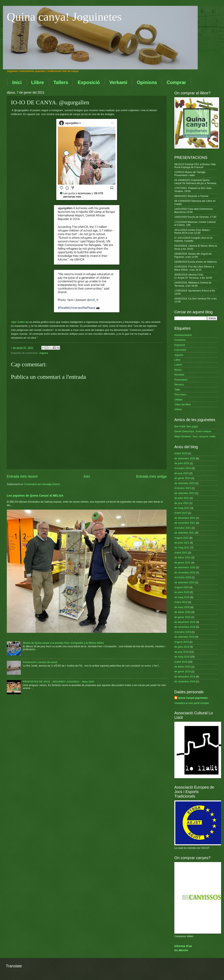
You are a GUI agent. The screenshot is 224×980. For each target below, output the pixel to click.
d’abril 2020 (181, 602)
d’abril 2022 (181, 513)
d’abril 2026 (181, 453)
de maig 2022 (182, 508)
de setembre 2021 (184, 533)
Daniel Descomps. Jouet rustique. (193, 431)
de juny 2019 (182, 652)
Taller (177, 390)
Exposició (89, 82)
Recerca (179, 385)
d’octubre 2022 (183, 488)
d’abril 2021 (181, 553)
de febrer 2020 (183, 612)
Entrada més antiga (151, 476)
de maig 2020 (182, 597)
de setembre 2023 (184, 483)
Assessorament (183, 335)
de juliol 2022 (182, 498)
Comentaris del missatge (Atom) (42, 484)
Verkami (118, 82)
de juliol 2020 (182, 592)
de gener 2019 (182, 671)
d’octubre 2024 (183, 468)
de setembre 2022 (184, 493)
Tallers (61, 82)
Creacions (180, 340)
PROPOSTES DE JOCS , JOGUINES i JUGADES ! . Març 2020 (58, 682)
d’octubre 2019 (183, 632)
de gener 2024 (182, 478)
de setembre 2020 (184, 582)
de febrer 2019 (183, 667)
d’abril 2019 (181, 662)
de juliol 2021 (182, 543)
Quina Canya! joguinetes (193, 698)
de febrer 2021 (183, 557)
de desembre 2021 (185, 518)
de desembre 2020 (185, 567)
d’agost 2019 (182, 642)
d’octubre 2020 (183, 577)
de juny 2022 (182, 503)
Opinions (147, 82)
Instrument (180, 350)
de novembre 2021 (185, 523)
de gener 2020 (182, 617)
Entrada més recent (22, 476)
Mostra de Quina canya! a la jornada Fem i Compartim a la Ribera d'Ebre (63, 643)
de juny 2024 (182, 473)
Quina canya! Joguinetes (64, 17)
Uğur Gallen (18, 322)
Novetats (179, 375)
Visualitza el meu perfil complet (192, 703)
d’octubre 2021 (183, 528)
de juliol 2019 (182, 647)
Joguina (44, 353)
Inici (17, 82)
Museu (178, 370)
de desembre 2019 (185, 622)
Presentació (181, 380)
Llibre (37, 82)
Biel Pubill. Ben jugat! (186, 426)
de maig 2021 (182, 548)
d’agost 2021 (182, 538)
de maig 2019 (182, 657)
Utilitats (178, 400)
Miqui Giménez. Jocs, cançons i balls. (195, 436)
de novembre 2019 (185, 627)
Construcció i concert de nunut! (40, 662)
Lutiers (178, 365)
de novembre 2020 (185, 572)
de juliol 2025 (182, 463)
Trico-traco (180, 394)
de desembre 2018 (185, 677)
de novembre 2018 (185, 681)
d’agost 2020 (182, 587)
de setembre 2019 (184, 637)
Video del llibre (183, 404)
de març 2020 (182, 607)
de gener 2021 (182, 563)
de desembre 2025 (185, 458)
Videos (178, 409)
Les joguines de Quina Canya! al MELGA (35, 495)
